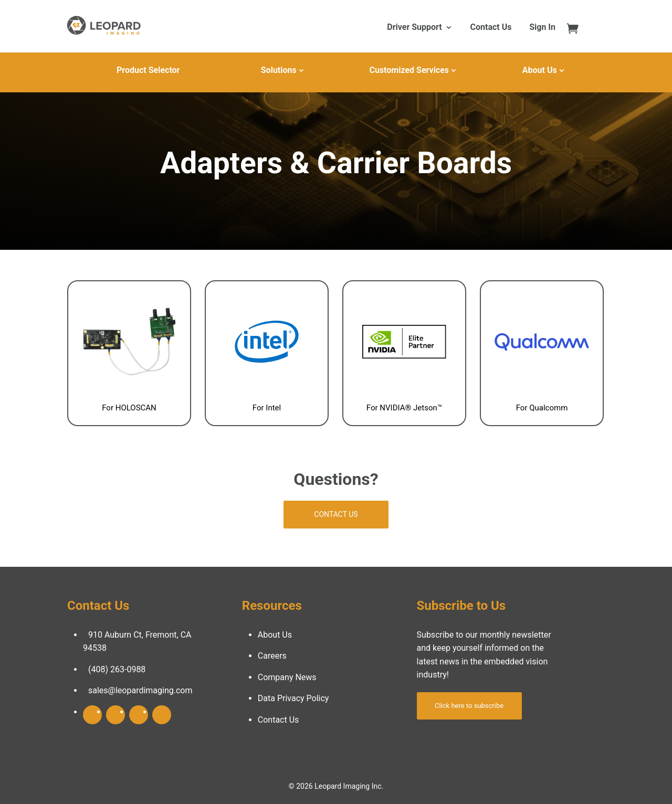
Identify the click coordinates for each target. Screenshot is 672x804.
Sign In (542, 28)
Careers (272, 656)
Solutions (279, 70)
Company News (287, 677)
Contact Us (491, 28)
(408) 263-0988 (117, 669)
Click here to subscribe (469, 706)
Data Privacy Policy (293, 698)
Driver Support (414, 28)
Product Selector (148, 70)
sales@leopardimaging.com (140, 690)
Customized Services (409, 70)
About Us (540, 70)
